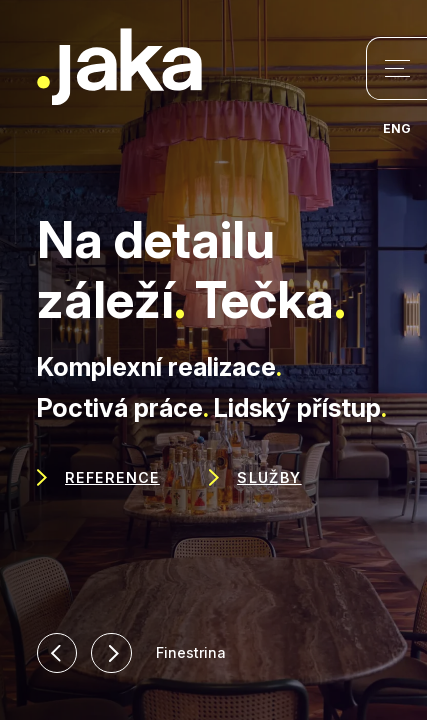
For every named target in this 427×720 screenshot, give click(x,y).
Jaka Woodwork (120, 67)
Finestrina (191, 652)
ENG (397, 128)
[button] (57, 653)
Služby (269, 477)
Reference (112, 477)
